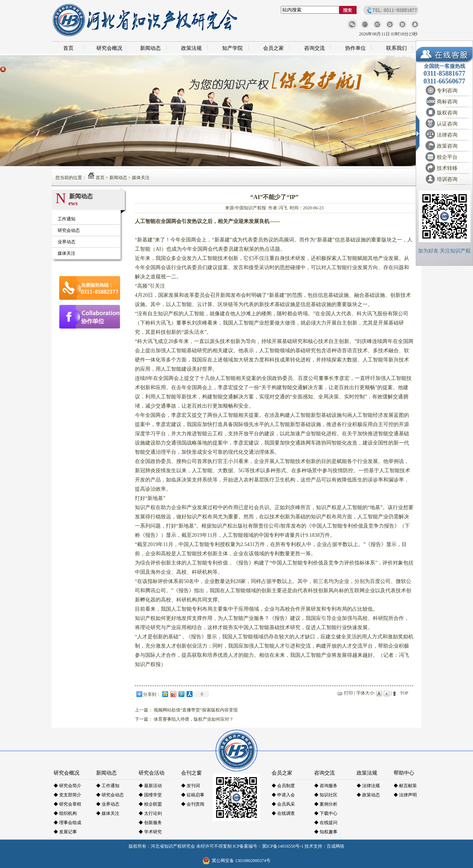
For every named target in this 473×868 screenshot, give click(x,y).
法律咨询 (447, 135)
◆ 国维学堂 (150, 795)
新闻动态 (150, 48)
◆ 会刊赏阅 (193, 804)
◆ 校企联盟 (150, 804)
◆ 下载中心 (326, 813)
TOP (404, 693)
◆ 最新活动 (150, 786)
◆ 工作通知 (108, 786)
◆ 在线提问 (326, 823)
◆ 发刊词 (190, 786)
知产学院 (232, 48)
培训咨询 (447, 179)
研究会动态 (69, 230)
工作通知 (67, 219)
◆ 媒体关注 (108, 813)
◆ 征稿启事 (193, 795)
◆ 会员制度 (283, 786)
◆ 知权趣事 (326, 832)
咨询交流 (314, 48)
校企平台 (447, 157)
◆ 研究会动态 (110, 795)
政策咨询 (447, 146)
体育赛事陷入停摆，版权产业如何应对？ (194, 719)
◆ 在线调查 (283, 813)
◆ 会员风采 (283, 804)
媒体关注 (141, 178)
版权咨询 (447, 113)
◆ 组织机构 (65, 813)
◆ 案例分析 (326, 804)
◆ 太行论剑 (150, 813)
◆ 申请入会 (283, 795)
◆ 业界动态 (108, 804)
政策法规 (191, 48)
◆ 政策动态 (368, 795)
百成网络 (336, 846)
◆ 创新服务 (150, 823)
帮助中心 (404, 773)
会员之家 (273, 48)
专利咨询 (447, 91)
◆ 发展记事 (65, 832)
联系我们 (397, 48)
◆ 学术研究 (150, 832)
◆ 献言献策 (405, 786)
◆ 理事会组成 (67, 823)
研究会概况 (109, 48)
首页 (68, 48)
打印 (348, 693)
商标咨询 (447, 102)
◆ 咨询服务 (326, 786)
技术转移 (447, 168)
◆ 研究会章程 (67, 804)
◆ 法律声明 (405, 795)
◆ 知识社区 (326, 795)
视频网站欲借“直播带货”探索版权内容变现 (196, 710)
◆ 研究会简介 (67, 786)
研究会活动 (152, 773)
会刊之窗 (191, 773)
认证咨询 (447, 124)
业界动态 (67, 242)
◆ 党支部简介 (67, 795)
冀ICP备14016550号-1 (283, 846)
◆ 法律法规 (368, 786)
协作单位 (355, 48)
